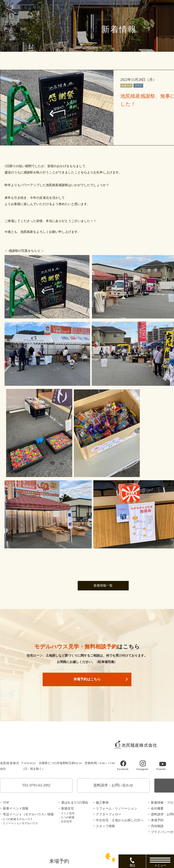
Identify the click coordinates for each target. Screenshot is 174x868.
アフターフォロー (109, 814)
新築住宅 (68, 808)
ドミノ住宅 (68, 813)
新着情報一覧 (103, 586)
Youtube (161, 769)
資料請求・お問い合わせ (113, 785)
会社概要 (157, 808)
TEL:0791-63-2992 (36, 785)
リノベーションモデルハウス (20, 823)
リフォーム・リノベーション (116, 808)
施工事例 (102, 803)
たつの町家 (68, 817)
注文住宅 (66, 821)
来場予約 (157, 820)
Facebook (123, 769)
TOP (6, 803)
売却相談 (157, 826)
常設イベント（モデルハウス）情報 (28, 814)
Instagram (142, 769)
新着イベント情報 (16, 808)
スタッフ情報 (105, 826)
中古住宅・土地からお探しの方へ (120, 820)
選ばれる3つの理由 (75, 803)
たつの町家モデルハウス (18, 819)
